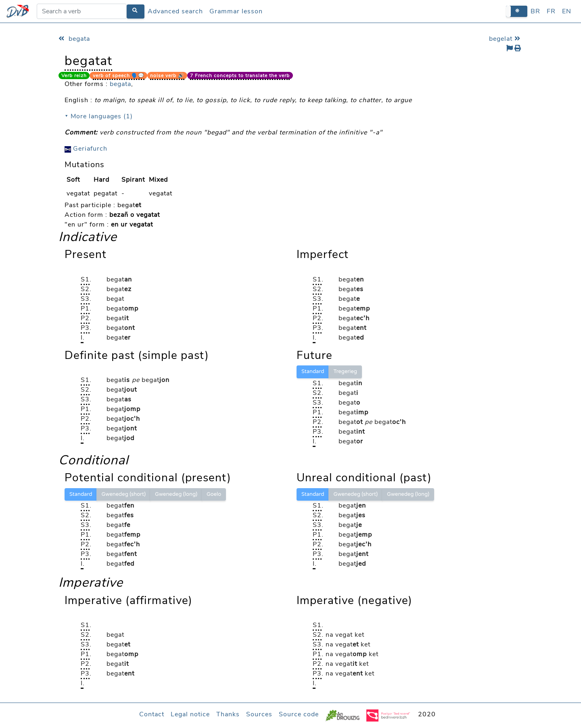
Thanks (228, 714)
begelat (506, 39)
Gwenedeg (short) (123, 494)
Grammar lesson (236, 11)
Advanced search (175, 11)
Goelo (214, 494)
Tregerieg (345, 371)
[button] (517, 11)
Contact (152, 714)
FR (551, 11)
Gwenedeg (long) (176, 494)
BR (535, 11)
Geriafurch (86, 149)
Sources (259, 714)
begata (74, 39)
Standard (313, 371)
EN (567, 11)
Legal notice (190, 714)
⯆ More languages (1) (99, 116)
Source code (299, 714)
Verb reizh (74, 76)
